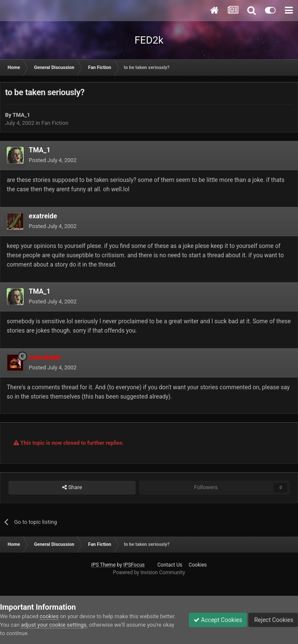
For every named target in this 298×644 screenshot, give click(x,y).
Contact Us (170, 565)
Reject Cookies (273, 620)
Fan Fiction (55, 123)
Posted (53, 160)
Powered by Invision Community (149, 572)
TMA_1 (22, 115)
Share (72, 487)
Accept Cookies (218, 620)
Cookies (198, 565)
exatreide (43, 216)
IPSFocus (134, 565)
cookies (49, 616)
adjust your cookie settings (53, 625)
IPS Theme (104, 565)
